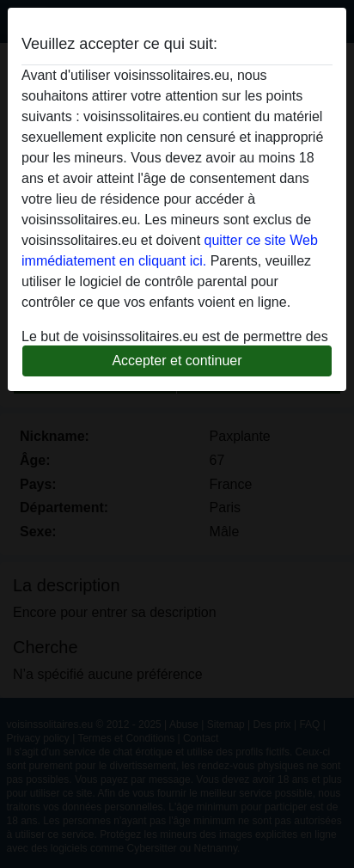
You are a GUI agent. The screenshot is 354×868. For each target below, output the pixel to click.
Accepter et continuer (177, 361)
